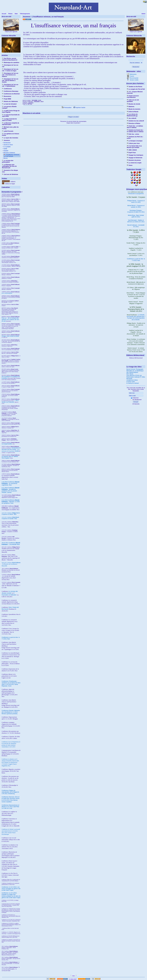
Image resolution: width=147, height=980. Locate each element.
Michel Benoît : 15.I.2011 (136, 206)
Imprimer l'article (79, 108)
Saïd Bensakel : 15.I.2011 (136, 221)
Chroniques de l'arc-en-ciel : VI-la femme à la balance (10, 75)
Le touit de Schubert (9, 104)
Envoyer (136, 402)
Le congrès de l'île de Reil (136, 89)
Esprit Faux (131, 153)
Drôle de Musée (133, 112)
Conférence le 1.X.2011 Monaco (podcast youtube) (11, 712)
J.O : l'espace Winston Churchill (135, 92)
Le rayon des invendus (10, 138)
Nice (9, 514)
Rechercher (136, 67)
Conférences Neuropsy (10, 91)
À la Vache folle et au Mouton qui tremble (134, 147)
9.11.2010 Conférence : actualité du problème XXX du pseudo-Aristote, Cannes (10, 490)
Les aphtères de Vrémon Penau (11, 135)
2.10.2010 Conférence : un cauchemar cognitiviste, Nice (10, 483)
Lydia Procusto (8, 131)
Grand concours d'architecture (133, 97)
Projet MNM (6, 99)
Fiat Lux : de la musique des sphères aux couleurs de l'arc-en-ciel (11, 320)
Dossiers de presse (134, 160)
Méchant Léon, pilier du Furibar (10, 128)
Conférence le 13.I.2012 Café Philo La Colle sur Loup (10, 807)
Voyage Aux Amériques (135, 155)
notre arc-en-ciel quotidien (133, 101)
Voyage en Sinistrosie (135, 158)
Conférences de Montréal (11, 94)
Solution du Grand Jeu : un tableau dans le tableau (135, 131)
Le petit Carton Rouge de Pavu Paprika (11, 111)
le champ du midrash (133, 383)
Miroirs (5, 158)
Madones (131, 107)
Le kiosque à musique (135, 141)
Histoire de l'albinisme (10, 101)
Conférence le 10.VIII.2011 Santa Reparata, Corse (11, 684)
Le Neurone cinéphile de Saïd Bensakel (11, 124)
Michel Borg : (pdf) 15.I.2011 (136, 216)
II (18, 449)
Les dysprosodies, (7, 444)
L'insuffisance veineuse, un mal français (12, 155)
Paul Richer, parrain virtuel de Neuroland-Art (10, 59)
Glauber (6, 151)
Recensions (7, 96)
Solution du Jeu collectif (135, 121)
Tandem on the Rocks (135, 87)
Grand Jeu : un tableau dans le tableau (135, 127)
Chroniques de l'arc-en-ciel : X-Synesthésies (10, 85)
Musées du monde (133, 104)
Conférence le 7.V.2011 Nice (136, 260)
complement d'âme (132, 380)
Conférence (5, 887)
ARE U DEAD (132, 150)
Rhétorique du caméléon (11, 63)
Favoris (132, 76)
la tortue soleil (131, 382)
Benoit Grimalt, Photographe (135, 369)
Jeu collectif (132, 118)
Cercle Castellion (7, 802)
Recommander (134, 78)
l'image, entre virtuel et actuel (10, 336)
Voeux (130, 165)
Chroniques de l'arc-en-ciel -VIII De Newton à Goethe (10, 81)
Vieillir (5, 149)
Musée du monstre (134, 109)
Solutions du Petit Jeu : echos (135, 137)
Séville (17, 451)
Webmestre (133, 74)
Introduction (7, 143)
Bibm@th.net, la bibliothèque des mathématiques (135, 372)
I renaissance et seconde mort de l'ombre (11, 449)
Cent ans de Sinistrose (10, 174)
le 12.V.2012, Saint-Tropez (11, 889)
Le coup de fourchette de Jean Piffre (11, 116)
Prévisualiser (67, 108)
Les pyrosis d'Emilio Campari (9, 107)
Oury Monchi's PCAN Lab (134, 375)
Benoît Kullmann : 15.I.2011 (136, 226)
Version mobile (134, 80)
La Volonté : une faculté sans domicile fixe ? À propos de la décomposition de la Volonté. (136, 317)
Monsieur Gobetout (9, 153)
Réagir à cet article (73, 117)
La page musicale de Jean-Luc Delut (9, 120)
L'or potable (7, 147)
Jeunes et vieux (8, 145)
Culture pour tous (133, 143)
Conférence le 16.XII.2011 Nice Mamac (11, 799)
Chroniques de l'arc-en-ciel (10, 66)
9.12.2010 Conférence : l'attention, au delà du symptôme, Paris (11, 502)
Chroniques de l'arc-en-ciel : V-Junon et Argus (10, 70)
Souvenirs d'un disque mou (10, 171)
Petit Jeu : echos (133, 134)
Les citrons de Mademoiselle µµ (132, 115)
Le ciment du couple (134, 163)
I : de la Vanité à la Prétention (10, 401)
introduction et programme (136, 194)
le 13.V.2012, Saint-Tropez (11, 895)
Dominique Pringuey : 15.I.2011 (136, 211)
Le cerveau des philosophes (8, 161)
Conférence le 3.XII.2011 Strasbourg (10, 792)
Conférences (7, 89)
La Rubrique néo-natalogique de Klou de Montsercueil (9, 166)
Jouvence (6, 140)
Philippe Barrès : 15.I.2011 (136, 201)
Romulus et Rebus (134, 123)
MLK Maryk (130, 374)
